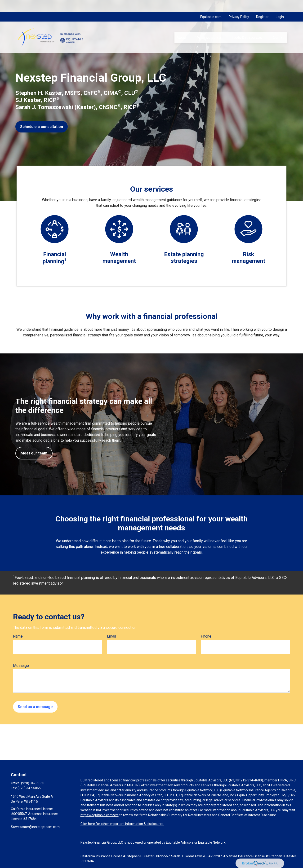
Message (21, 666)
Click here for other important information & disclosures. (122, 824)
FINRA (283, 780)
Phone (206, 636)
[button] (181, 25)
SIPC (292, 780)
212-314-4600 (251, 780)
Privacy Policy (239, 5)
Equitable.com (211, 5)
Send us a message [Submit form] (35, 707)
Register (262, 5)
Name (18, 636)
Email (111, 636)
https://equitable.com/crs (100, 815)
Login (280, 5)
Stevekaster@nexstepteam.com (35, 827)
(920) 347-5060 (33, 783)
